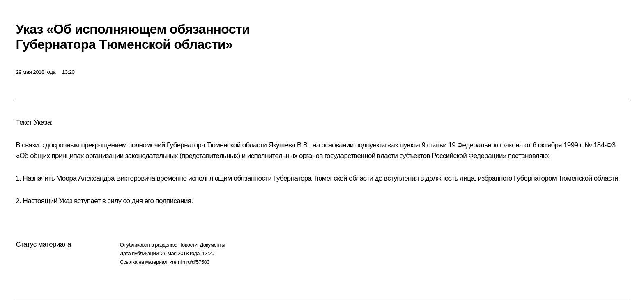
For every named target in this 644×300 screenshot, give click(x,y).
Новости (188, 245)
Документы (212, 245)
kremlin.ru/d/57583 (190, 262)
